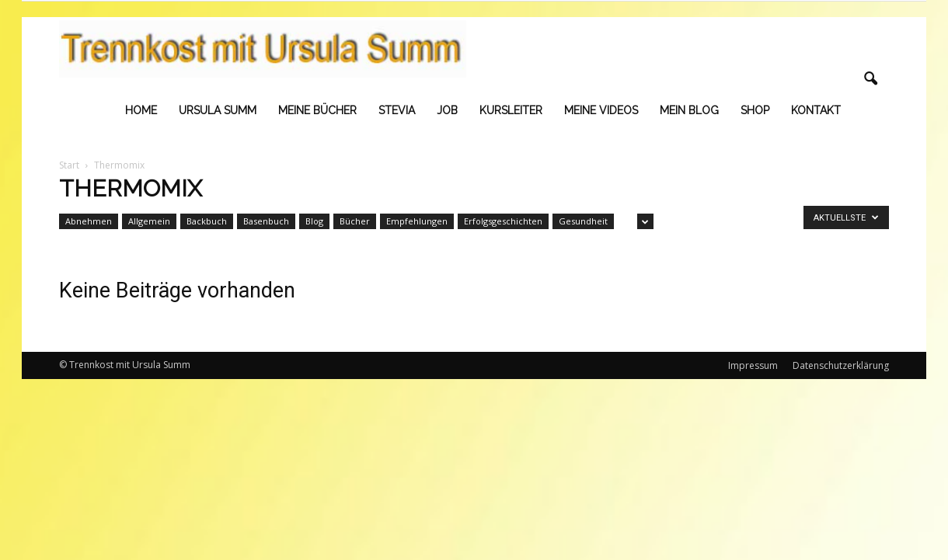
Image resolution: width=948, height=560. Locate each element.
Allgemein (149, 221)
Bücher (355, 221)
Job (447, 110)
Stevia (397, 110)
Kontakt (816, 110)
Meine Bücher (317, 110)
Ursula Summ (218, 110)
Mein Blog (689, 110)
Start (69, 165)
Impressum (753, 365)
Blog (314, 221)
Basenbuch (266, 221)
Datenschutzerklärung (841, 365)
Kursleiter (511, 110)
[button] (870, 79)
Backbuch (207, 221)
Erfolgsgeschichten (503, 221)
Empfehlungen (417, 221)
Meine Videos (601, 110)
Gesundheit (583, 221)
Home (141, 110)
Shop (755, 110)
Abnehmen (89, 221)
